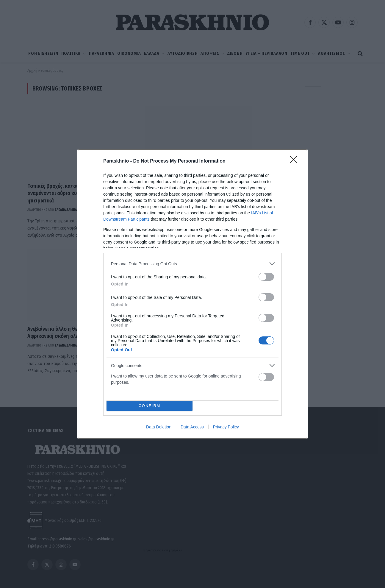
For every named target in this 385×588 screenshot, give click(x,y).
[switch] (266, 277)
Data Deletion (159, 427)
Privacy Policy (226, 427)
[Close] (295, 161)
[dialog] (192, 294)
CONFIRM (150, 406)
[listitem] (192, 264)
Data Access (192, 427)
